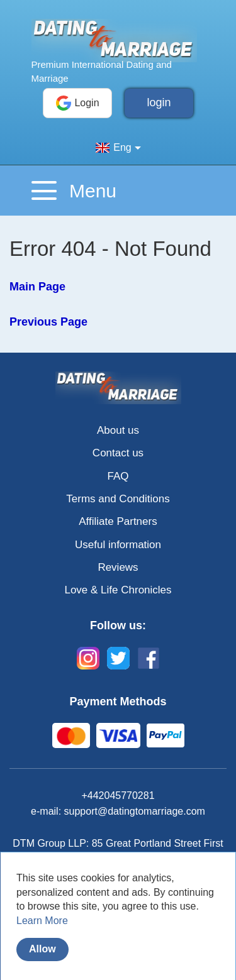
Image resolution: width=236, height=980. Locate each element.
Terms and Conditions (118, 499)
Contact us (118, 453)
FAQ (118, 476)
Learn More (42, 921)
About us (118, 430)
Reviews (118, 567)
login (159, 102)
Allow (42, 949)
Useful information (118, 545)
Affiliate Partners (118, 521)
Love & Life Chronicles (118, 590)
